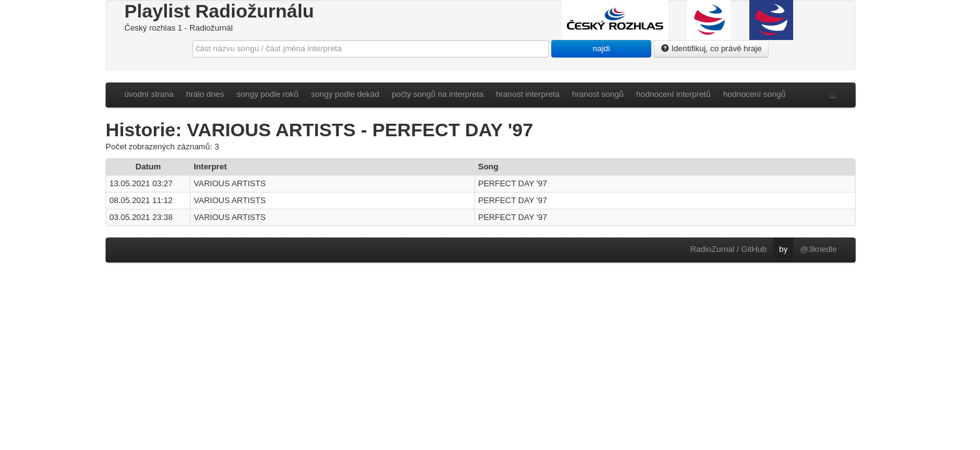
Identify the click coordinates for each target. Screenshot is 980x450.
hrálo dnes (205, 94)
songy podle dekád (345, 94)
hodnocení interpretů (673, 94)
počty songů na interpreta (438, 94)
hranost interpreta (527, 94)
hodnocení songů (754, 94)
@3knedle (818, 249)
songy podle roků (268, 94)
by (784, 249)
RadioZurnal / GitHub (728, 249)
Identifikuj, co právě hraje (711, 48)
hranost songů (597, 94)
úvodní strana (149, 94)
